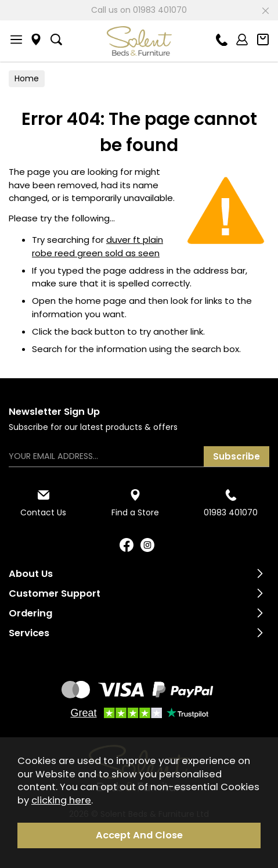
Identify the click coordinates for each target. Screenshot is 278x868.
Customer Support (55, 593)
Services (29, 633)
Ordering (30, 613)
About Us (31, 574)
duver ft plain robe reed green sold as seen (98, 246)
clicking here (61, 800)
